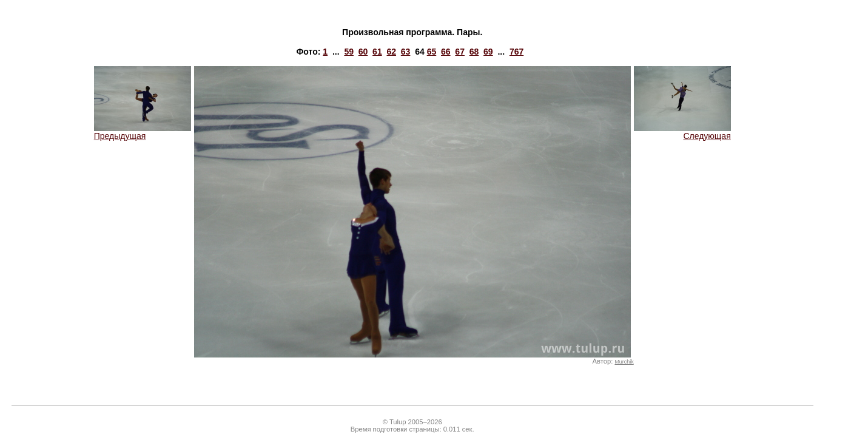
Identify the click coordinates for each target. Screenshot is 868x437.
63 (406, 52)
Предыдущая (143, 132)
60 (363, 52)
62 (391, 52)
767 (516, 52)
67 (460, 52)
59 (349, 52)
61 (377, 52)
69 (488, 52)
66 (446, 52)
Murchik (624, 362)
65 (432, 52)
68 (474, 52)
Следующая (682, 132)
